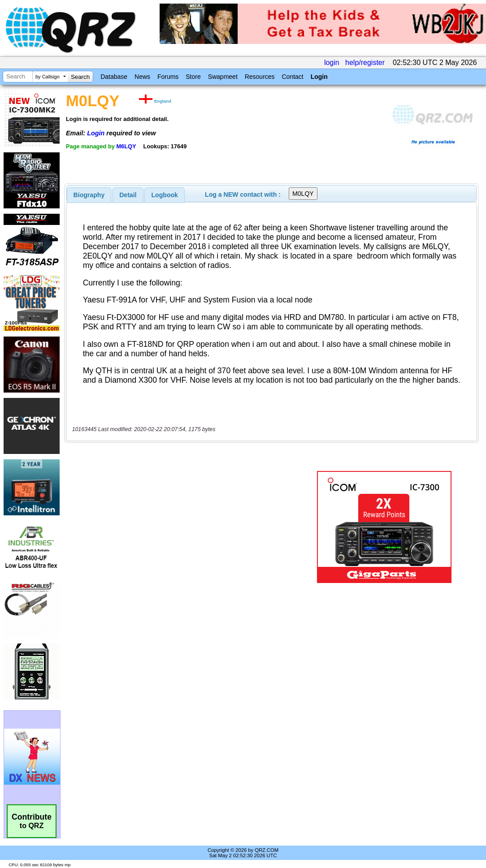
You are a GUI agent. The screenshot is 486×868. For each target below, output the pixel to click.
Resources (260, 77)
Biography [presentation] (89, 195)
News (142, 77)
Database (114, 77)
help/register (365, 63)
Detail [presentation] (128, 195)
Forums (168, 77)
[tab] (89, 195)
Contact (292, 77)
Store (193, 77)
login (332, 63)
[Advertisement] (184, 527)
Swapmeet (223, 77)
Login (319, 77)
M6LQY (126, 146)
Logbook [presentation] (165, 195)
